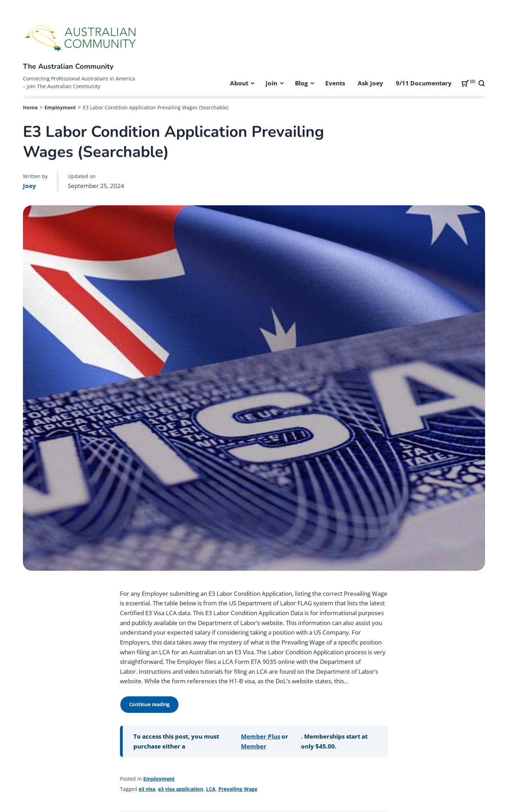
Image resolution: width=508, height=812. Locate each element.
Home (30, 107)
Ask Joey (370, 83)
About (239, 83)
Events (335, 83)
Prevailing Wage (238, 789)
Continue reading (152, 707)
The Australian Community (68, 66)
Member (254, 746)
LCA (211, 789)
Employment (60, 107)
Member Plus (261, 736)
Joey (29, 186)
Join (271, 83)
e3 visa (147, 789)
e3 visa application (181, 789)
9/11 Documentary (424, 83)
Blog (301, 83)
